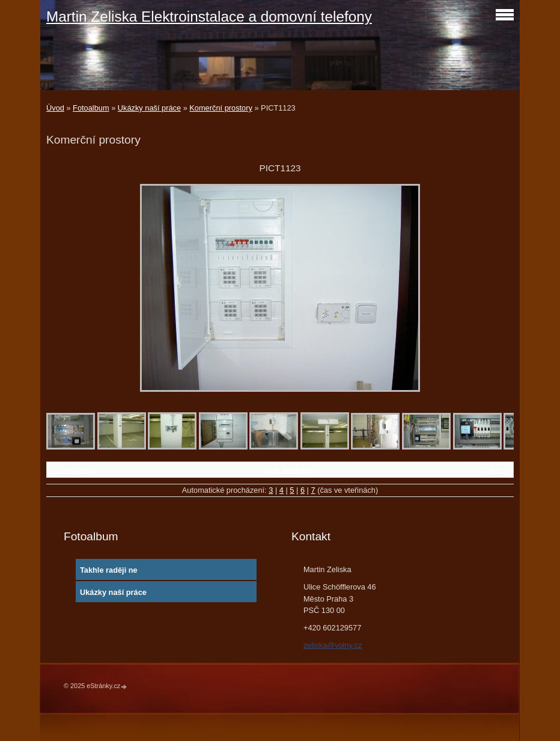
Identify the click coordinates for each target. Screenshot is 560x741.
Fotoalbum (91, 108)
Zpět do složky (289, 470)
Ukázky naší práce (149, 108)
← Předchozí (72, 470)
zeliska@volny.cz (333, 645)
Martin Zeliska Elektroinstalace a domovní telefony (209, 17)
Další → (496, 470)
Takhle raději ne (109, 570)
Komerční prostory (221, 108)
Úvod (55, 108)
